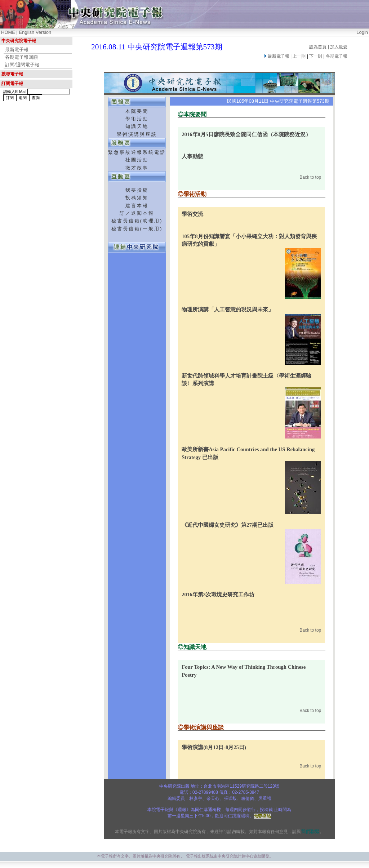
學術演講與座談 (137, 134)
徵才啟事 (137, 168)
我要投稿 (137, 190)
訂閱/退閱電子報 (22, 65)
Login (362, 32)
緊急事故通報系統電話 (137, 152)
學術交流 (192, 214)
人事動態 (192, 156)
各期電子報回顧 (21, 57)
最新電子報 (17, 50)
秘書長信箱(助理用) (137, 221)
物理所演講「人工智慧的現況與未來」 (228, 310)
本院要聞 (137, 111)
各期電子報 (337, 56)
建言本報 (137, 206)
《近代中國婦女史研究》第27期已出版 (228, 525)
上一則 (299, 56)
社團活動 (137, 160)
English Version (35, 32)
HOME (8, 32)
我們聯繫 (310, 831)
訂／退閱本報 (137, 213)
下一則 (316, 56)
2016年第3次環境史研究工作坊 (218, 595)
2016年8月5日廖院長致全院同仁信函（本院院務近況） (246, 134)
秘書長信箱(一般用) (137, 229)
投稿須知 (137, 198)
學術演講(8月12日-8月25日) (214, 747)
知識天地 (137, 126)
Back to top (310, 177)
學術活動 (137, 119)
